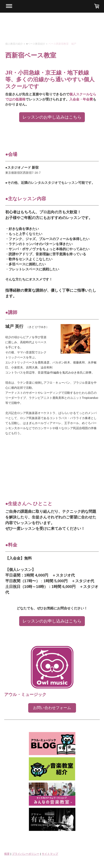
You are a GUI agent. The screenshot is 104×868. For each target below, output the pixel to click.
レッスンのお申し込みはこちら (52, 117)
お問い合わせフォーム (52, 708)
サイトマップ (50, 854)
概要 (7, 854)
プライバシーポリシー (26, 854)
